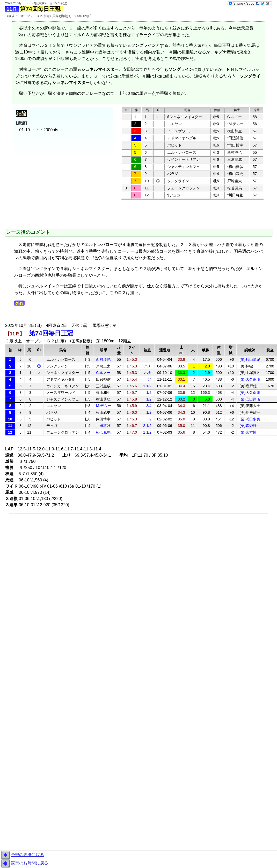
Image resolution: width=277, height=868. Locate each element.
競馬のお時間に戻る (24, 863)
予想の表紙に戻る (22, 855)
